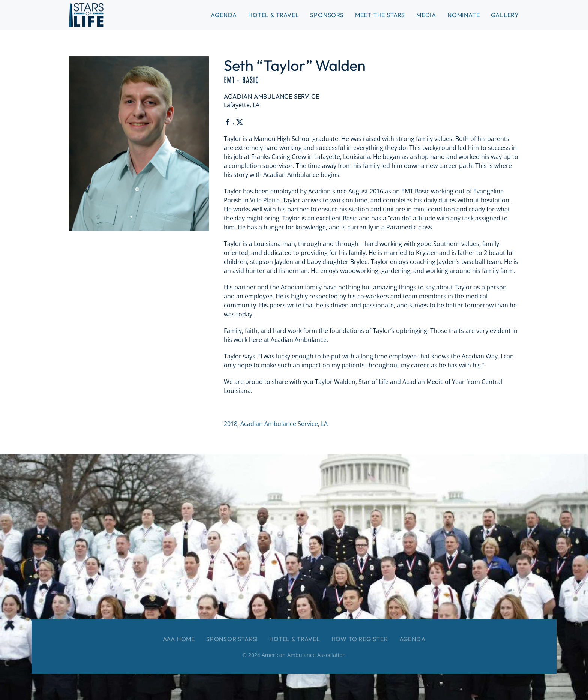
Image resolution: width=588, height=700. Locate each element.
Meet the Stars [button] (380, 15)
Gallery (505, 15)
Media (426, 15)
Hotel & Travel (274, 15)
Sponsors (327, 15)
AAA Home (179, 639)
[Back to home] (86, 15)
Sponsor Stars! (232, 639)
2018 (231, 424)
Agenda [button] (224, 15)
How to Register (360, 639)
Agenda (412, 639)
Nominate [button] (463, 15)
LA (324, 424)
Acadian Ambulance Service (279, 424)
